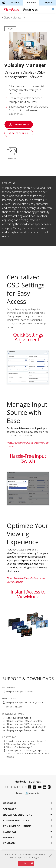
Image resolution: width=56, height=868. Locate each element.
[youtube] (40, 787)
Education (15, 2)
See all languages (14, 707)
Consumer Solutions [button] (17, 826)
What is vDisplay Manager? (19, 747)
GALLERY (12, 153)
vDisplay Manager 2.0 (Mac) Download (24, 721)
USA (24, 863)
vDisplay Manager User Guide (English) (24, 702)
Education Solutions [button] (17, 815)
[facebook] (31, 787)
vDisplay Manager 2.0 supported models (26, 730)
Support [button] (9, 838)
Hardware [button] (10, 803)
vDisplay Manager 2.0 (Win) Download (24, 724)
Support (49, 2)
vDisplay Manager (12, 17)
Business (31, 2)
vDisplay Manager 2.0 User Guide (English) (26, 727)
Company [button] (9, 843)
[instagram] (50, 787)
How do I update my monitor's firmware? (26, 741)
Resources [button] (10, 832)
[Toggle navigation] (53, 9)
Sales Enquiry (19, 133)
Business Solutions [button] (16, 821)
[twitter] (35, 787)
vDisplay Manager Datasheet (20, 692)
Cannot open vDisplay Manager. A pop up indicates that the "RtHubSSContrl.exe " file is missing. (28, 754)
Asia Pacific (32, 793)
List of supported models (19, 718)
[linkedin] (45, 787)
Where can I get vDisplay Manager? (23, 744)
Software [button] (9, 809)
